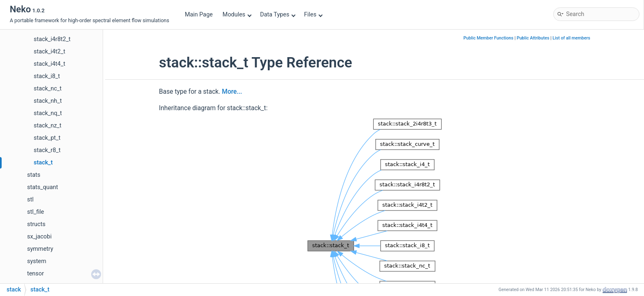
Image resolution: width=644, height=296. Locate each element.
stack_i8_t (47, 76)
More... (232, 92)
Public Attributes (533, 38)
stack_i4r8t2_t (52, 39)
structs (36, 224)
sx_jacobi (39, 237)
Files (313, 15)
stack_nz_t (48, 126)
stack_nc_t (48, 89)
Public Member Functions (488, 38)
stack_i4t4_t (49, 64)
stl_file (36, 212)
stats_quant (43, 187)
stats (34, 175)
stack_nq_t (48, 113)
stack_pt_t (47, 138)
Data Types (278, 15)
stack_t (43, 163)
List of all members (571, 38)
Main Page (199, 15)
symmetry (40, 249)
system (37, 261)
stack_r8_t (47, 150)
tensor (36, 274)
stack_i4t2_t (49, 52)
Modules (237, 15)
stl (30, 200)
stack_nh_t (48, 101)
